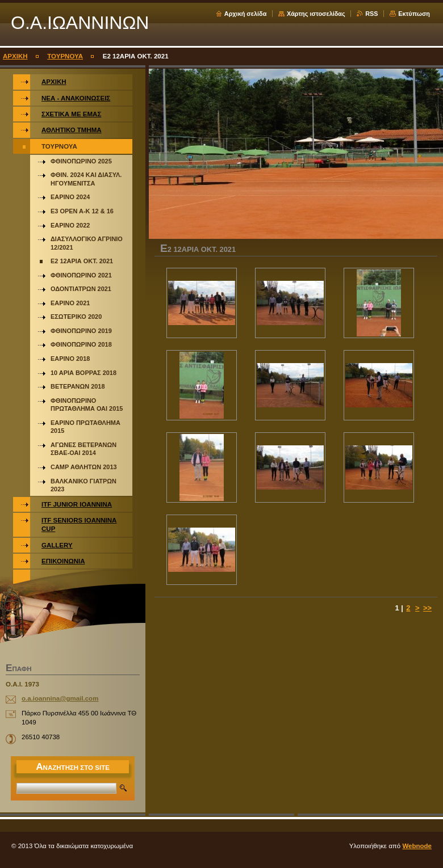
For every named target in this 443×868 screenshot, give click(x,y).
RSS (371, 14)
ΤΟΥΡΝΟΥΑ (65, 56)
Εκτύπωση (414, 14)
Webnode (417, 846)
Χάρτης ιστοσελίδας (316, 14)
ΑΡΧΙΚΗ (15, 56)
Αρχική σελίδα (246, 14)
